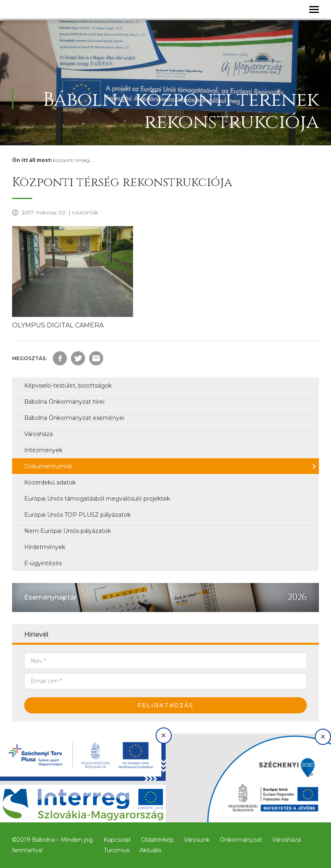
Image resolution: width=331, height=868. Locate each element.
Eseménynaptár (50, 597)
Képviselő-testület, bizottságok (68, 386)
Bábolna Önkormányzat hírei (64, 402)
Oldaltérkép (157, 840)
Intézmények (43, 450)
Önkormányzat (241, 840)
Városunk (197, 840)
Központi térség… (73, 160)
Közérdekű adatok (50, 482)
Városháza (39, 434)
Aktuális (150, 850)
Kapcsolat (117, 840)
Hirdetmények (45, 547)
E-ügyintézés (43, 563)
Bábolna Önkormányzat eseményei (74, 418)
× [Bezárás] (163, 735)
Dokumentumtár (48, 466)
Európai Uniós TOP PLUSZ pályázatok (77, 515)
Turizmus (117, 850)
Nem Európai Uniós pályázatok (68, 531)
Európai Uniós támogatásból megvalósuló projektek (97, 499)
